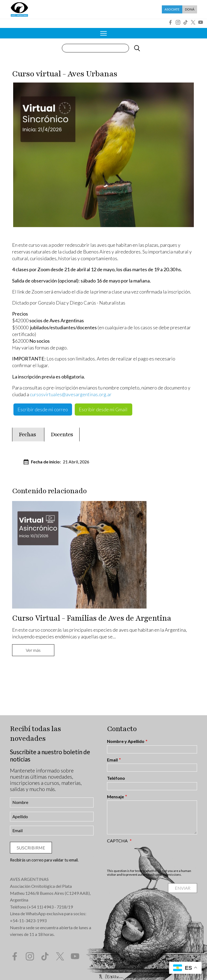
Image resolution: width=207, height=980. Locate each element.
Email (112, 760)
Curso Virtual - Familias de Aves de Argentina (92, 618)
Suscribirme (31, 848)
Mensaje (115, 797)
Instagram (178, 22)
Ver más (33, 650)
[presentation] (148, 856)
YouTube (201, 22)
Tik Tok (185, 22)
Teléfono (116, 778)
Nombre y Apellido (126, 741)
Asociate (172, 9)
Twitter (193, 22)
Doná (190, 9)
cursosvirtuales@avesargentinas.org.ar (71, 394)
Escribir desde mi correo (43, 409)
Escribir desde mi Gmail (103, 409)
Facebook (170, 22)
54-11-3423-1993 (30, 920)
